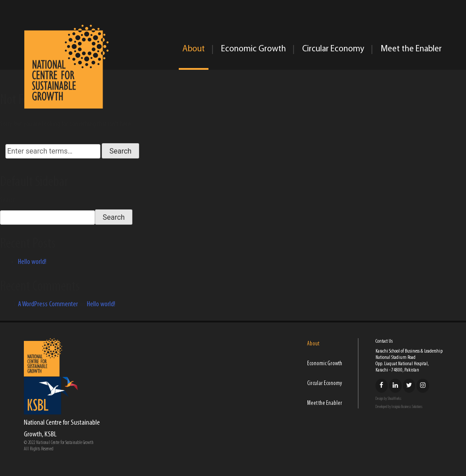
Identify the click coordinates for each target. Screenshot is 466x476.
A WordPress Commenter (48, 304)
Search (8, 200)
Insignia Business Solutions (407, 407)
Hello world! (32, 262)
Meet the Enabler (411, 49)
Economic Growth (253, 49)
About (194, 49)
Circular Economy (333, 49)
